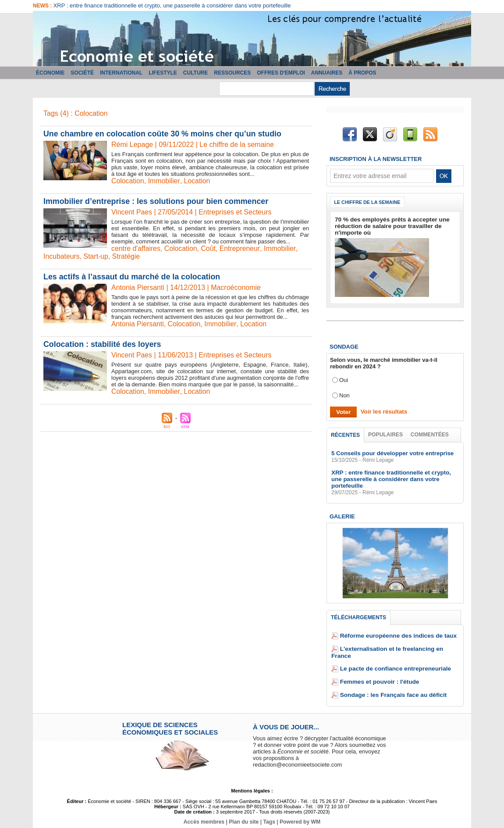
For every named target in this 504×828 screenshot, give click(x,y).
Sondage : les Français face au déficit (391, 689)
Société (82, 73)
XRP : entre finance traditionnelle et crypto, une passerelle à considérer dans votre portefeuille (172, 5)
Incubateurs (62, 256)
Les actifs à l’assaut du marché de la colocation (133, 277)
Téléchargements (359, 618)
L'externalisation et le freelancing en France (399, 650)
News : (43, 6)
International (121, 73)
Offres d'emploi (281, 73)
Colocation (128, 181)
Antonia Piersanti (138, 324)
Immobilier (165, 181)
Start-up (97, 256)
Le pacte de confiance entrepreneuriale (393, 663)
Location (197, 181)
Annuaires (327, 73)
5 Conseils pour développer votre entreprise (391, 454)
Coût (209, 248)
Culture (195, 73)
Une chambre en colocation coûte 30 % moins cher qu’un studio (163, 134)
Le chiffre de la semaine (368, 202)
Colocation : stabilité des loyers (103, 344)
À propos (362, 73)
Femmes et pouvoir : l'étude (378, 676)
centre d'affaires (136, 248)
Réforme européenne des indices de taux (396, 637)
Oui (344, 380)
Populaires (386, 435)
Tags (269, 816)
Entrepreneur (241, 248)
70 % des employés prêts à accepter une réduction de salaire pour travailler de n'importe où (389, 226)
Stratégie (127, 256)
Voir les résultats (383, 412)
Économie (50, 73)
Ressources (232, 73)
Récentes (346, 435)
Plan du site (244, 816)
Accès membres (205, 816)
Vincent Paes (132, 212)
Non (344, 395)
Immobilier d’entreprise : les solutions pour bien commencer (157, 201)
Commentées (430, 435)
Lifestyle (163, 73)
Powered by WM (299, 816)
